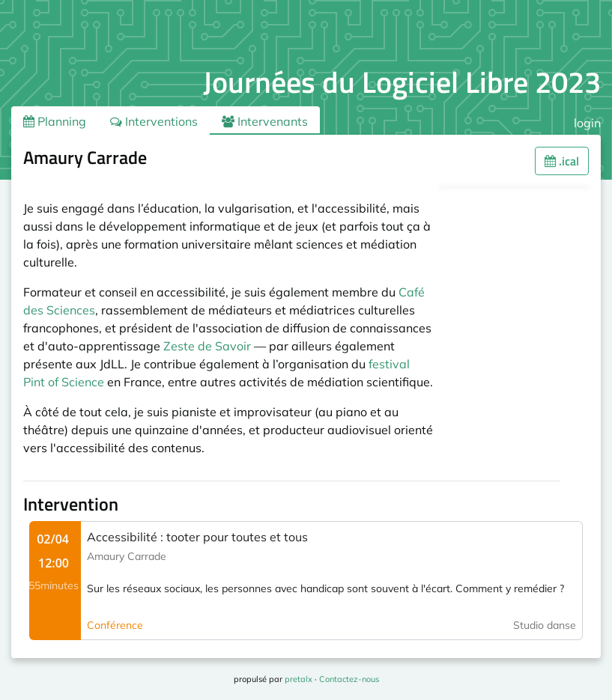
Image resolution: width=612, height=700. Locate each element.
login (587, 123)
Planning (55, 121)
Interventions (154, 121)
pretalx (299, 679)
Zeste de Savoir (207, 346)
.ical (562, 161)
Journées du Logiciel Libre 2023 (402, 82)
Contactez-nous (349, 679)
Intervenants (265, 121)
